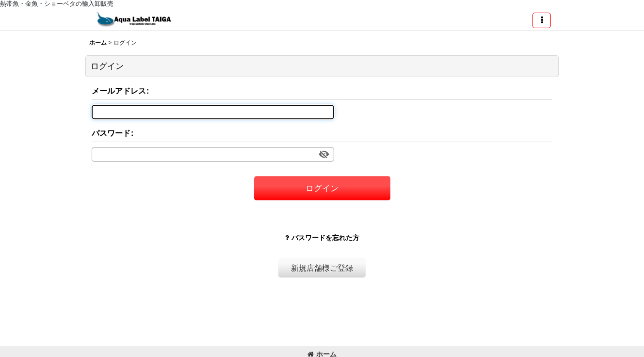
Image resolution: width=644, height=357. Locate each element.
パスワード (111, 133)
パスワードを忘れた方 (322, 238)
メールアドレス (119, 91)
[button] (542, 20)
